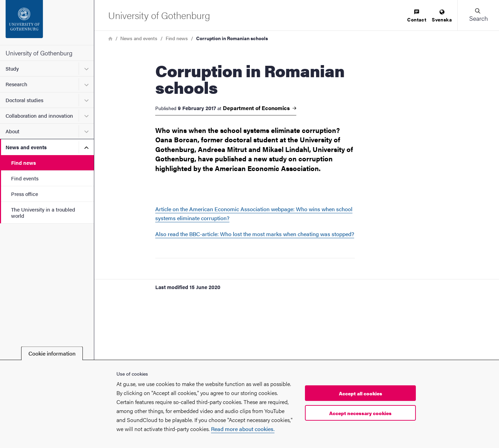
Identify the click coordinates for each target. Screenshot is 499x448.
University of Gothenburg (39, 53)
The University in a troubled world (43, 212)
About (12, 131)
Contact (417, 16)
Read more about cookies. (243, 429)
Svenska (442, 16)
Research (16, 84)
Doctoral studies (24, 100)
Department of (260, 108)
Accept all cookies (361, 393)
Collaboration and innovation (39, 115)
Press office (25, 194)
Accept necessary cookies (360, 413)
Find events (25, 178)
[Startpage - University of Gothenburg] (47, 23)
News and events (26, 147)
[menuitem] (417, 16)
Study (12, 68)
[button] (478, 15)
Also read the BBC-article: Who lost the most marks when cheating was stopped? (255, 234)
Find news (24, 163)
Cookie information (52, 353)
